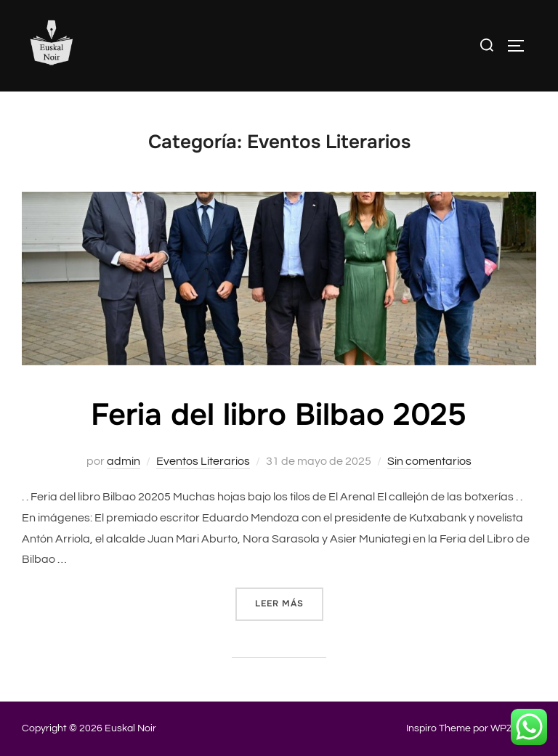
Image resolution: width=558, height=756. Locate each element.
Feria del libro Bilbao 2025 (279, 415)
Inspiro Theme (438, 728)
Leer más (289, 603)
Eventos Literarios (203, 461)
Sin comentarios (429, 461)
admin (124, 461)
